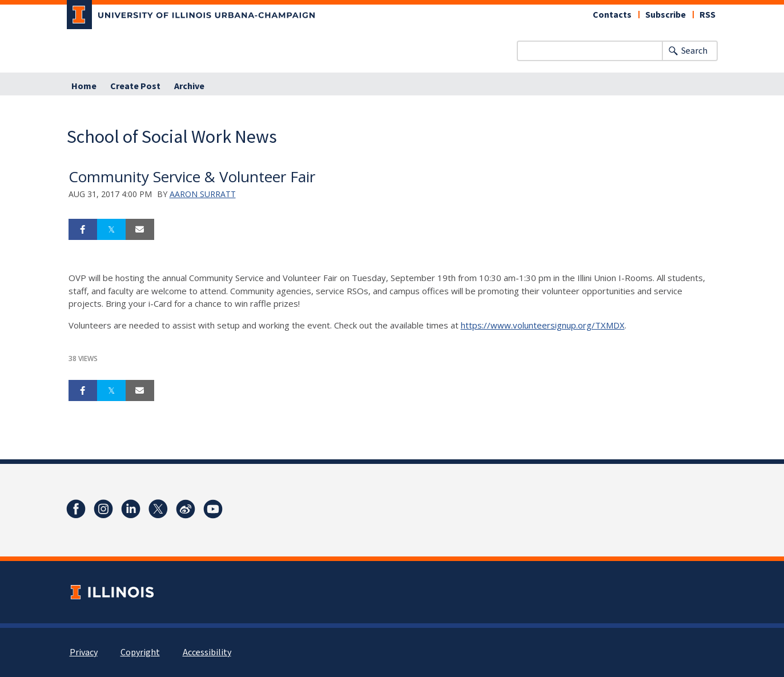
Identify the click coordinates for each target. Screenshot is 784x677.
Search (694, 51)
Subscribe (666, 15)
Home (84, 86)
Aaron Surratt (203, 194)
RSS (707, 15)
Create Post (135, 86)
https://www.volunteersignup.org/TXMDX (543, 325)
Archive (189, 86)
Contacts (612, 15)
